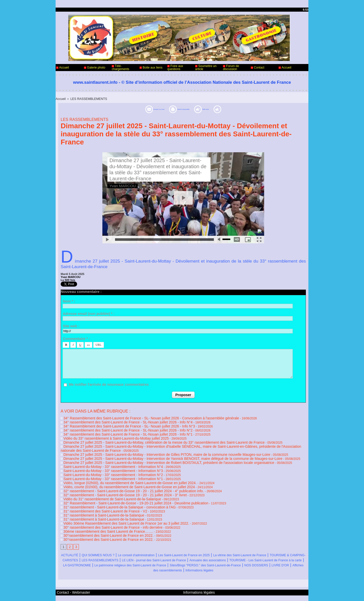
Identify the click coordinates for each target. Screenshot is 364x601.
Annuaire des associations (104, 549)
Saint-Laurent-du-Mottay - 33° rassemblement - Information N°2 (105, 466)
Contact (258, 68)
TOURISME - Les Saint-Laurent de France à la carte (183, 549)
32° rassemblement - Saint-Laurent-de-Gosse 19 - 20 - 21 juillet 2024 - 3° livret (115, 484)
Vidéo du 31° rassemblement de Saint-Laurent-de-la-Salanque (104, 488)
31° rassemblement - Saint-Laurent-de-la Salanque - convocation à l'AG (110, 495)
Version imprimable (184, 109)
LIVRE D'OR (289, 554)
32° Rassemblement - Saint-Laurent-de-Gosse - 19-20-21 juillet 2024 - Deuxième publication (124, 491)
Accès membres (172, 593)
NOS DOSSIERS (257, 554)
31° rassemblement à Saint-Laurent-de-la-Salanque (97, 502)
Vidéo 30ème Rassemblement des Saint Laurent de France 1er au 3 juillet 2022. (116, 509)
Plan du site (195, 593)
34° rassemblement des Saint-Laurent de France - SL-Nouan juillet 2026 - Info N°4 (117, 420)
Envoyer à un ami (135, 109)
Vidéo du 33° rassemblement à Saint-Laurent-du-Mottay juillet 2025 (107, 435)
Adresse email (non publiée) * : (89, 313)
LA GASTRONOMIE (255, 549)
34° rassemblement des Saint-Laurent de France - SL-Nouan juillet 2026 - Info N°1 (117, 431)
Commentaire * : (76, 338)
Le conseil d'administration (163, 538)
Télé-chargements (120, 68)
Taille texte (226, 109)
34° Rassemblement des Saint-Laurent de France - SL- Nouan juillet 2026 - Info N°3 (118, 424)
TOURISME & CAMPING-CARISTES (137, 543)
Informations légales (213, 559)
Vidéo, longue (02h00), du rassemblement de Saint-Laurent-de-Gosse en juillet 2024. (119, 474)
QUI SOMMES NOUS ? (112, 538)
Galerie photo (95, 68)
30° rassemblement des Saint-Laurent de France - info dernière (105, 512)
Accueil (62, 68)
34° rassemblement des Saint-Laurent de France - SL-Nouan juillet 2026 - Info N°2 (117, 427)
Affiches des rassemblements (162, 559)
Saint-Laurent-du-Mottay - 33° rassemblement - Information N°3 (105, 463)
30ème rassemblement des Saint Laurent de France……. (100, 516)
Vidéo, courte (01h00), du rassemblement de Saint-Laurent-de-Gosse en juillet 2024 (118, 477)
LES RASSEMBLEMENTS (86, 99)
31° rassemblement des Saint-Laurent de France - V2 (98, 498)
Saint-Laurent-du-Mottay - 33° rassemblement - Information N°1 (105, 470)
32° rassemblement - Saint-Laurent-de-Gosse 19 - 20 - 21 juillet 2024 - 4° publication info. (123, 481)
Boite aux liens (151, 68)
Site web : (71, 326)
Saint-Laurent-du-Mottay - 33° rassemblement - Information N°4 (105, 459)
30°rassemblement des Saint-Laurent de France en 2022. (101, 520)
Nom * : (69, 301)
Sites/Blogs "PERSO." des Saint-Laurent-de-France (188, 554)
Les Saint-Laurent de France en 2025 (227, 538)
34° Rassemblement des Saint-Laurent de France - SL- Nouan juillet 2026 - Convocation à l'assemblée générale (137, 417)
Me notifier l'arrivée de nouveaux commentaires (109, 384)
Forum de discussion (231, 68)
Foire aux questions (175, 68)
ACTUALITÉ (74, 538)
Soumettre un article (206, 68)
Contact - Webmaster (70, 580)
